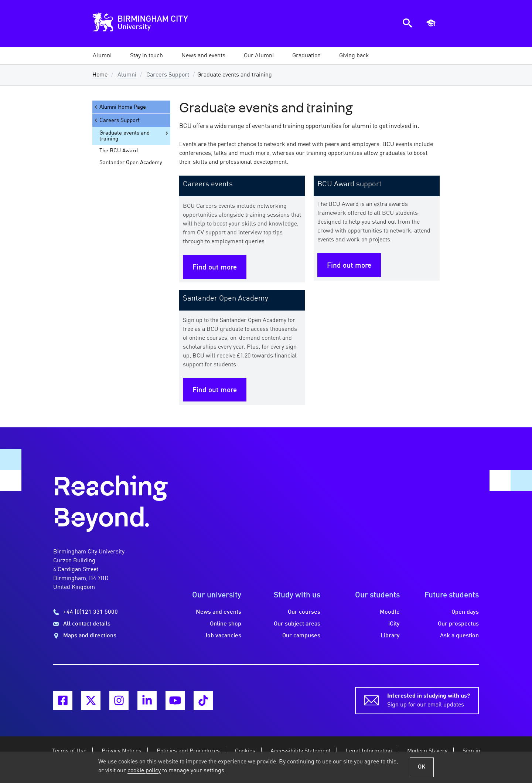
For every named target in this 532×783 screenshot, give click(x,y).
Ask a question (459, 636)
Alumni (127, 75)
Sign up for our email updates (429, 700)
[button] (102, 56)
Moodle (390, 612)
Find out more (215, 268)
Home (100, 75)
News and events (219, 612)
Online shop (226, 624)
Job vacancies (223, 636)
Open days (465, 612)
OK (422, 767)
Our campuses (301, 636)
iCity (394, 624)
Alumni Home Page (120, 107)
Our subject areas (297, 624)
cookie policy (144, 771)
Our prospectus (458, 624)
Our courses (304, 612)
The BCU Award (119, 151)
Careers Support (168, 75)
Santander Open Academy (131, 163)
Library (390, 636)
